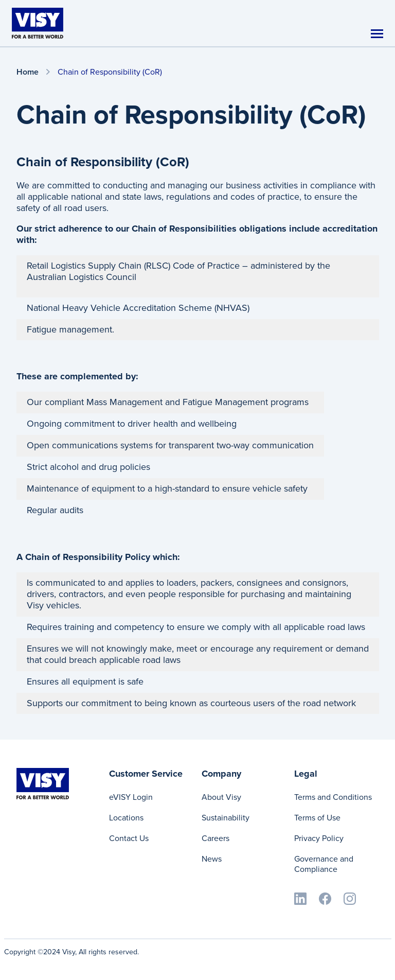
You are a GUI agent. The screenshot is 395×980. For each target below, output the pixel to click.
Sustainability (226, 818)
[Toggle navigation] (377, 34)
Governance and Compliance (324, 864)
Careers (216, 838)
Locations (126, 818)
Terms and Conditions (333, 797)
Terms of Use (317, 818)
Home (28, 72)
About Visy (221, 797)
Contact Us (129, 838)
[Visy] (38, 23)
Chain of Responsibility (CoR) (110, 72)
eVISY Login (131, 797)
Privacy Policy (319, 838)
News (212, 859)
